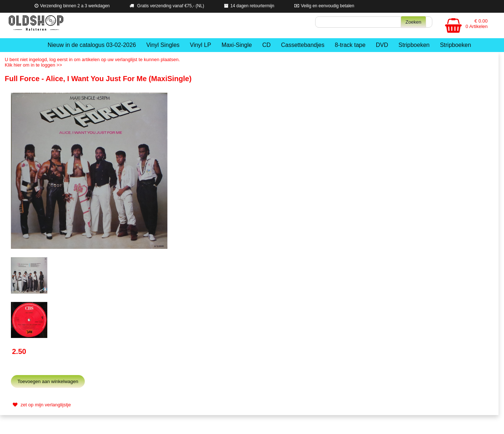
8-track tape (350, 45)
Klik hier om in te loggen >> (33, 65)
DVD (382, 45)
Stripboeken (414, 45)
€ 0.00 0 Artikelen (477, 24)
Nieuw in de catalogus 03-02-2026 (92, 45)
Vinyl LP (201, 45)
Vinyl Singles (163, 45)
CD (267, 45)
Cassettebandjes (303, 45)
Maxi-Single (237, 45)
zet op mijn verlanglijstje (41, 405)
